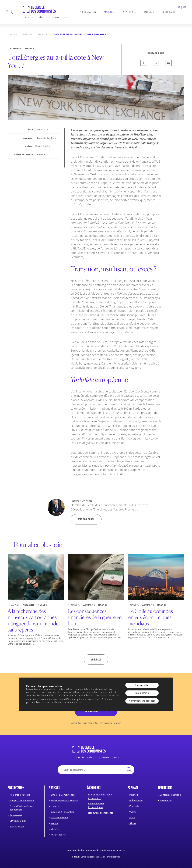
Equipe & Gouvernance (22, 801)
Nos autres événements (101, 813)
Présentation (88, 12)
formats (133, 787)
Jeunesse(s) (16, 815)
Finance (43, 35)
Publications (136, 801)
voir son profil (86, 519)
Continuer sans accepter (142, 701)
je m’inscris (92, 711)
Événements (129, 12)
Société (55, 829)
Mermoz (134, 795)
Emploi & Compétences (63, 795)
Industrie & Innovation (63, 812)
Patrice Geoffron (43, 146)
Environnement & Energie (64, 801)
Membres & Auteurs (20, 795)
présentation (16, 787)
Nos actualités (58, 835)
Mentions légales (75, 851)
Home (13, 35)
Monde (54, 823)
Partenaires (166, 801)
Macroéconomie (59, 817)
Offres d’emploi (18, 821)
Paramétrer (141, 693)
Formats (149, 12)
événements (94, 787)
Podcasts (134, 806)
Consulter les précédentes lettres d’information (96, 723)
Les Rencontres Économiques (96, 805)
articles (54, 787)
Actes (132, 817)
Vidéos (133, 812)
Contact (121, 851)
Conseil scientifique (170, 795)
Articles (109, 12)
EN (184, 7)
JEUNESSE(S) (169, 12)
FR (179, 7)
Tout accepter (142, 685)
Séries (133, 823)
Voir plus (96, 659)
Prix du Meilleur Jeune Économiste (21, 808)
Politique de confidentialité (101, 851)
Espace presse (17, 827)
